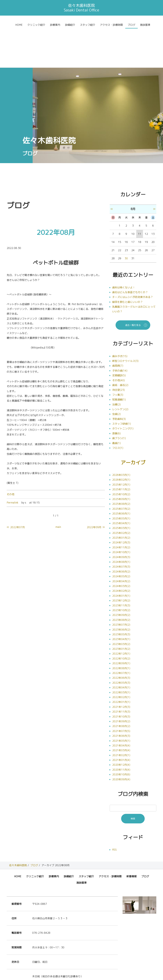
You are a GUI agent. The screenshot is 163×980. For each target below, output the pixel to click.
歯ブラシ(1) (119, 399)
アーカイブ (133, 423)
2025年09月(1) (121, 460)
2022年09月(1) (121, 624)
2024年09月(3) (121, 518)
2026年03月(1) (121, 436)
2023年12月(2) (121, 562)
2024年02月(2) (121, 552)
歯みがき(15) (120, 317)
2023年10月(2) (121, 571)
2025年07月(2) (121, 470)
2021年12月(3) (121, 668)
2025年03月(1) (121, 489)
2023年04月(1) (121, 600)
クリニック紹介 (36, 25)
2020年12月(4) (121, 726)
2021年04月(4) (121, 707)
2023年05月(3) (121, 595)
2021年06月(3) (121, 697)
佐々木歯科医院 (18, 826)
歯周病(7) (118, 327)
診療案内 (55, 25)
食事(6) (116, 394)
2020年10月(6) (121, 735)
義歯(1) (116, 404)
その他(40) (119, 341)
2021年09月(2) (121, 682)
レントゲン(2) (120, 370)
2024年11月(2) (121, 508)
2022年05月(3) (121, 644)
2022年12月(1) (121, 615)
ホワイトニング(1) (123, 389)
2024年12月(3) (121, 504)
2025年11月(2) (121, 450)
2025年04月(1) (121, 484)
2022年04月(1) (121, 649)
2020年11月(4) (121, 731)
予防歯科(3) (119, 380)
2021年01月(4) (121, 721)
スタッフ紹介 (88, 25)
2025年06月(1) (121, 475)
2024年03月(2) (121, 547)
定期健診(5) (119, 336)
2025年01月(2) (121, 499)
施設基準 (145, 25)
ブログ (131, 25)
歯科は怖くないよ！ (124, 248)
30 (126, 219)
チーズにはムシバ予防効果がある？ (133, 258)
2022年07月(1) (121, 634)
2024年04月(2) (121, 542)
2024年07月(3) (121, 528)
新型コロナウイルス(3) (125, 322)
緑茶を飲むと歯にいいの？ (128, 263)
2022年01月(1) (121, 663)
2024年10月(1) (121, 513)
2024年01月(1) (121, 557)
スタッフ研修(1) (122, 385)
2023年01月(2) (121, 610)
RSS (114, 811)
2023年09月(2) (121, 576)
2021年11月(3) (121, 673)
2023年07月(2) (121, 586)
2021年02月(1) (121, 716)
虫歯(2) (116, 375)
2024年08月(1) (121, 523)
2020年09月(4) (121, 740)
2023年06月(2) (121, 590)
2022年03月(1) (121, 653)
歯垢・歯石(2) (120, 346)
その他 (11, 455)
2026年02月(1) (121, 441)
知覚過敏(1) (119, 360)
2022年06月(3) (121, 639)
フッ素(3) (118, 356)
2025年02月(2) (121, 494)
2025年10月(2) (121, 455)
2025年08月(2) (121, 465)
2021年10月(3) (121, 677)
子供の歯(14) (120, 331)
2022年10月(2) (121, 619)
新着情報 (131, 837)
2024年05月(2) (121, 537)
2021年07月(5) (121, 692)
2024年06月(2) (121, 532)
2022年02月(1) (121, 658)
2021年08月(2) (121, 687)
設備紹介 (70, 25)
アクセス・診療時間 (111, 25)
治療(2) (116, 365)
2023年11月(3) (121, 566)
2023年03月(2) (121, 605)
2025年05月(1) (121, 479)
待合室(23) (119, 351)
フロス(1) (118, 409)
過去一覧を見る (133, 286)
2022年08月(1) (121, 629)
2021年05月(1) (121, 702)
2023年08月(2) (121, 581)
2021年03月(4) (121, 711)
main (58, 488)
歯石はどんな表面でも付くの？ (130, 253)
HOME (19, 25)
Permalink (12, 463)
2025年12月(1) (121, 445)
